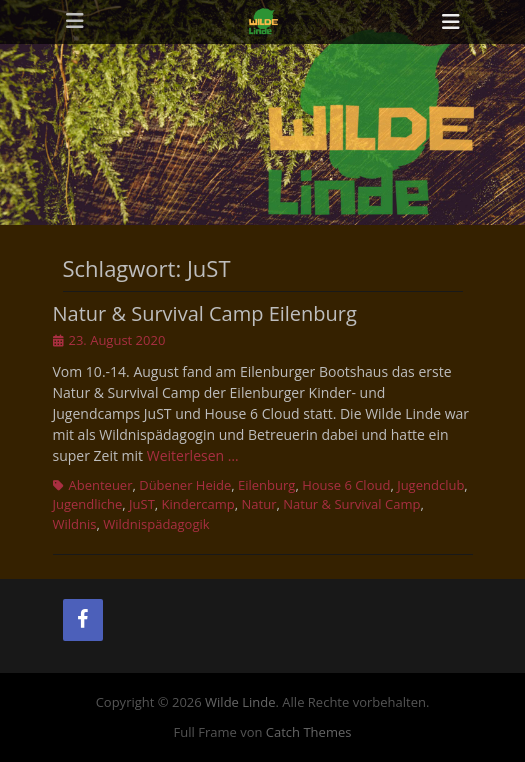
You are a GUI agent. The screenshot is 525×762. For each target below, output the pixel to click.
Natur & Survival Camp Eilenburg (205, 313)
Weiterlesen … (193, 455)
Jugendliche (88, 504)
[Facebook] (83, 620)
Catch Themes (309, 732)
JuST (142, 504)
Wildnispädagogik (156, 524)
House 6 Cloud (346, 485)
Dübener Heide (185, 485)
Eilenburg (266, 485)
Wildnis (75, 524)
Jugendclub (430, 485)
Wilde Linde (240, 702)
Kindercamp (198, 504)
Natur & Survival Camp (351, 504)
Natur (259, 504)
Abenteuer (101, 485)
